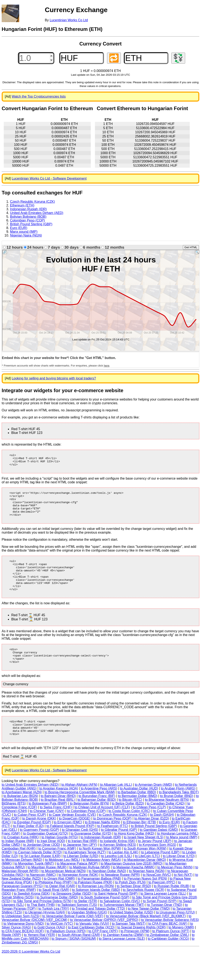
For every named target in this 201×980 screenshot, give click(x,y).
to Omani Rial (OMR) (59, 902)
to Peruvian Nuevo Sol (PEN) (145, 902)
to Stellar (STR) (86, 924)
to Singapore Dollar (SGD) (72, 917)
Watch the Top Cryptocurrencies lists (39, 96)
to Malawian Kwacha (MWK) (134, 890)
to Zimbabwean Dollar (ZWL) (168, 958)
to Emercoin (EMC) (68, 845)
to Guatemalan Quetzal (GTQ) (46, 857)
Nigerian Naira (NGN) (26, 235)
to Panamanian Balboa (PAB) (99, 902)
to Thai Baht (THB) (41, 928)
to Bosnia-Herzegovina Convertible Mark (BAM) (80, 815)
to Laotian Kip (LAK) (123, 875)
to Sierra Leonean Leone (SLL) (163, 917)
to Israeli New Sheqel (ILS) (144, 860)
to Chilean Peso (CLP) (149, 830)
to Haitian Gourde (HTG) (60, 860)
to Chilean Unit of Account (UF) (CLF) (102, 830)
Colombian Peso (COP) (27, 220)
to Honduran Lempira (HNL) (178, 857)
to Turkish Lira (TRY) (54, 932)
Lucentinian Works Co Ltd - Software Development (49, 178)
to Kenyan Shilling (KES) (118, 868)
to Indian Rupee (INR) (18, 864)
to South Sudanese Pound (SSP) (105, 920)
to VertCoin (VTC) (60, 947)
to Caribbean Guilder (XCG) (168, 962)
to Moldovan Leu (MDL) (63, 883)
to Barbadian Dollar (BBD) (137, 815)
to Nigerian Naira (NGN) (147, 894)
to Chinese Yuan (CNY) (47, 834)
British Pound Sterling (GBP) (31, 224)
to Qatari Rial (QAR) (60, 909)
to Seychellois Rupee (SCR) (143, 913)
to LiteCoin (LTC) (147, 879)
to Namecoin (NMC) (41, 898)
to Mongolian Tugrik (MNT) (34, 887)
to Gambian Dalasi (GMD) (159, 853)
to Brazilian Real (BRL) (58, 823)
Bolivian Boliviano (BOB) (28, 217)
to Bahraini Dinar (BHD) (58, 819)
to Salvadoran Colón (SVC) (120, 924)
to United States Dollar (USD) (132, 935)
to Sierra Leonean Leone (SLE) (122, 962)
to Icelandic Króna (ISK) (118, 864)
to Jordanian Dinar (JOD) (42, 868)
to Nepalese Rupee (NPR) (121, 898)
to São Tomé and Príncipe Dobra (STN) (42, 924)
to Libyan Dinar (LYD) (179, 879)
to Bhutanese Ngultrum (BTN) (167, 823)
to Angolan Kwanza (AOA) (59, 812)
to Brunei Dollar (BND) (177, 819)
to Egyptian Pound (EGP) (32, 845)
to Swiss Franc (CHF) (56, 830)
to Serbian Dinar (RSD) (134, 909)
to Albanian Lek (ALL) (116, 808)
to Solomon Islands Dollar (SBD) (96, 913)
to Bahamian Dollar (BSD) (97, 823)
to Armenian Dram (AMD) (154, 808)
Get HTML (191, 247)
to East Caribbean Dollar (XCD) (91, 950)
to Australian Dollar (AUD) (139, 812)
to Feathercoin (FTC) (113, 849)
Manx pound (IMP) (24, 232)
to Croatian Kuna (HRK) (21, 860)
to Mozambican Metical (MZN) (64, 894)
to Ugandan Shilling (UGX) (87, 935)
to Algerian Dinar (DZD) (152, 842)
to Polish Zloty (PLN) (130, 905)
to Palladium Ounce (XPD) (66, 954)
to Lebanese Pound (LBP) (160, 875)
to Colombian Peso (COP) (87, 834)
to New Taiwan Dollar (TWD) (149, 932)
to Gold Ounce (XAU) (50, 950)
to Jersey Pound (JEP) (155, 864)
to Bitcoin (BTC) (130, 823)
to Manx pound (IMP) (182, 860)
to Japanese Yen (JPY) (80, 868)
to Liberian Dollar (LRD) (81, 879)
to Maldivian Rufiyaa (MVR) (90, 890)
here (107, 366)
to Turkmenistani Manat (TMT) (122, 928)
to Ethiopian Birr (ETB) (139, 845)
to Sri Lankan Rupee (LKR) (40, 879)
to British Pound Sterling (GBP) (154, 849)
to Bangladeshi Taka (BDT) (179, 815)
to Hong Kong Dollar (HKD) (134, 857)
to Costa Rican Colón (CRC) (130, 834)
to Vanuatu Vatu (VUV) (92, 947)
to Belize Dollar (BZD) (128, 827)
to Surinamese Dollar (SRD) (57, 920)
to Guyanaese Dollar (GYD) (91, 857)
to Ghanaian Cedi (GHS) (80, 853)
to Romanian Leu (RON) (96, 909)
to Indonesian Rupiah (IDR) (101, 860)
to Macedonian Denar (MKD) (145, 883)
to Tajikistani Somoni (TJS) (77, 928)
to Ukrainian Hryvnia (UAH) (45, 935)
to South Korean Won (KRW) (145, 872)
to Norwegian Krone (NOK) (78, 898)
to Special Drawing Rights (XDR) (142, 950)
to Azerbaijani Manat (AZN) (22, 815)
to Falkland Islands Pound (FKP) (71, 849)
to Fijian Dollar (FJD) (28, 849)
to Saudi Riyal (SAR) (54, 913)
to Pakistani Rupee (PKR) (93, 905)
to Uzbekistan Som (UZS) (21, 939)
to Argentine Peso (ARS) (99, 812)
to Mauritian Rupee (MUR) (47, 890)
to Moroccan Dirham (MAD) (22, 883)
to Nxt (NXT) (183, 898)
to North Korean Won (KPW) (100, 872)
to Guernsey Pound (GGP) (40, 853)
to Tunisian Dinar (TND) (165, 928)
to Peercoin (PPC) (162, 905)
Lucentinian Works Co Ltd (69, 20)
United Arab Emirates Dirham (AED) (37, 213)
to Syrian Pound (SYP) (160, 924)
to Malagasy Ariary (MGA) (102, 883)
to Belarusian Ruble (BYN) (90, 827)
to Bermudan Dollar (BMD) (138, 819)
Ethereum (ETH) (22, 205)
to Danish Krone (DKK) (39, 842)
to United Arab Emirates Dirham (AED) (30, 808)
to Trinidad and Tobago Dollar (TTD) (98, 932)
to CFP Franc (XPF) (103, 954)
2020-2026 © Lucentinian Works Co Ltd (31, 975)
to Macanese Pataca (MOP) (77, 887)
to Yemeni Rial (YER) (39, 958)
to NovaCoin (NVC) (157, 898)
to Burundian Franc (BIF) (97, 819)
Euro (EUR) (19, 228)
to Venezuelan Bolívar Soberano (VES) (170, 943)
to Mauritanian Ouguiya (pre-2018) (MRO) (132, 887)
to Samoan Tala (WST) (129, 947)
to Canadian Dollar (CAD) (166, 827)
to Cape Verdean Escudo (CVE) (72, 838)
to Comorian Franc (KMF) (57, 872)
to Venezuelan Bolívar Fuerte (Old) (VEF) (73, 939)
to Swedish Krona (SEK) (32, 917)
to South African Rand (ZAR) (79, 958)
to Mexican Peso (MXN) (175, 890)
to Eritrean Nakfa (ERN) (102, 845)
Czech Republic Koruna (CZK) (32, 202)
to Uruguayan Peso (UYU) (176, 935)
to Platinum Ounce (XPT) (171, 954)
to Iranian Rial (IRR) (83, 864)
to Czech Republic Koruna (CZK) (123, 838)
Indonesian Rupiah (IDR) (28, 209)
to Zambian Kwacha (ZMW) (123, 958)
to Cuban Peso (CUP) (30, 838)
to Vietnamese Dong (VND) (24, 947)
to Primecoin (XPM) (135, 954)
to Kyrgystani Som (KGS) (158, 868)
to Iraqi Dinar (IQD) (51, 864)
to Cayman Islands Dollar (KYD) (38, 875)
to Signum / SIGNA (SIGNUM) (74, 962)
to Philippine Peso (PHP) (53, 905)
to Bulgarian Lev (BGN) (21, 819)
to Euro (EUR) (169, 845)
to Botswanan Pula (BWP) (48, 827)
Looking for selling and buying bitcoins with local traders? (54, 378)
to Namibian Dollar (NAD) (107, 894)
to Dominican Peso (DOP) (112, 842)
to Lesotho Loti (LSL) (117, 879)
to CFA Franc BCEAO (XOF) (23, 954)
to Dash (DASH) (162, 838)
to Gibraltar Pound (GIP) (119, 853)
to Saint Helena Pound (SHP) (116, 917)
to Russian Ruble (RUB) (172, 909)
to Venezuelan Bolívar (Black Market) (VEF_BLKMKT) (146, 939)
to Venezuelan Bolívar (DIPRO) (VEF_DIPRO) (104, 943)
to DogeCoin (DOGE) (75, 842)
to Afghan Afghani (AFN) (79, 808)
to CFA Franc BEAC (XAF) (168, 947)
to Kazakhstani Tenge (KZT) (85, 875)
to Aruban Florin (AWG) (178, 812)
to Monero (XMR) (181, 950)
